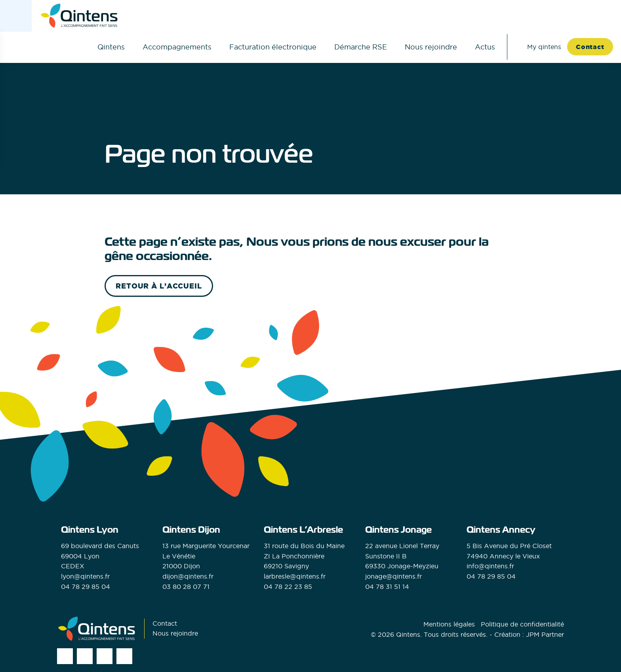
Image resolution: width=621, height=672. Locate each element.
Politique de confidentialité (522, 624)
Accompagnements (177, 47)
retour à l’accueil (159, 286)
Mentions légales (449, 624)
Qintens (111, 47)
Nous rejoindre (431, 47)
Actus (485, 47)
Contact (590, 47)
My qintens (544, 47)
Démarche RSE (361, 47)
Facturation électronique (273, 47)
